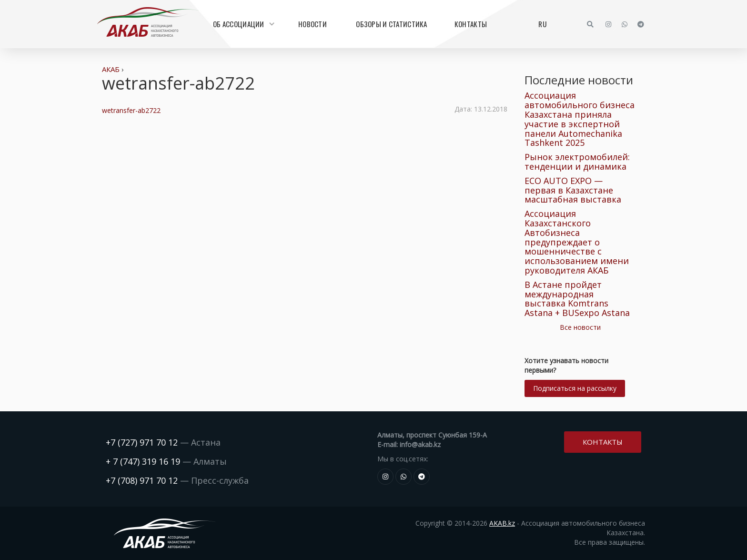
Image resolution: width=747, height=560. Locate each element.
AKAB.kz (502, 523)
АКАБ (111, 69)
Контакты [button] (603, 441)
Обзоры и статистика (391, 24)
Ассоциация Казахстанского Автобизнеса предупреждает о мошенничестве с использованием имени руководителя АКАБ (577, 242)
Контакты (471, 24)
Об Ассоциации (242, 24)
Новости (313, 24)
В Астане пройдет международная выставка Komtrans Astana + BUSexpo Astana (577, 299)
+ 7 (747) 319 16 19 (143, 461)
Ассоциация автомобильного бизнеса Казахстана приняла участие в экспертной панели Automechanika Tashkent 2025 (580, 119)
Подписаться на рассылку (575, 388)
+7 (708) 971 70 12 (142, 480)
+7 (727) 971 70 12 (142, 442)
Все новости (580, 327)
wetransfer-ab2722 (131, 110)
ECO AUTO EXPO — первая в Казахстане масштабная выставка (573, 190)
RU (542, 24)
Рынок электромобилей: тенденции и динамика (577, 162)
